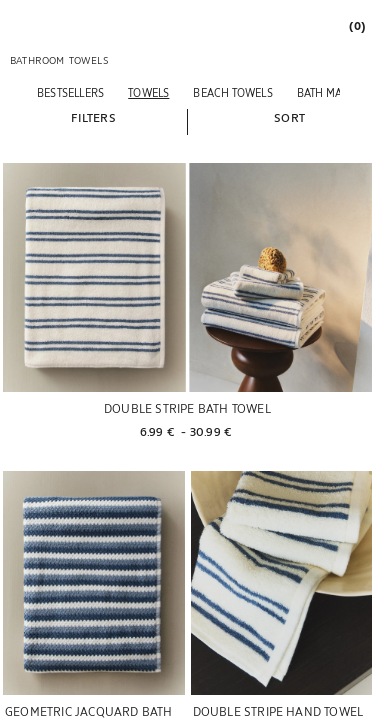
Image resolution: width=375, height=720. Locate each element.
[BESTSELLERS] (70, 92)
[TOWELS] (148, 92)
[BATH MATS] (325, 92)
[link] (356, 25)
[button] (93, 117)
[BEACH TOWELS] (232, 92)
